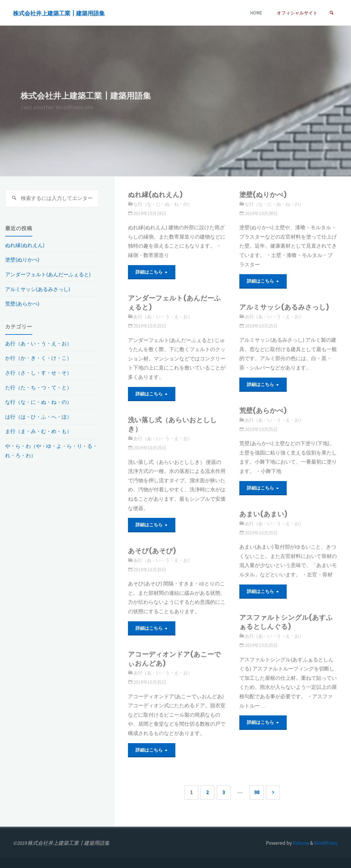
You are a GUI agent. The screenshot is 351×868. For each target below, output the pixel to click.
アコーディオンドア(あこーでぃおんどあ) (174, 659)
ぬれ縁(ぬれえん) (155, 195)
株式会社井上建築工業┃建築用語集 (59, 13)
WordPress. (326, 843)
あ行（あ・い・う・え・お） (163, 317)
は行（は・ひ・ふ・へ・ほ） (38, 417)
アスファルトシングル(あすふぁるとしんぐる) (286, 622)
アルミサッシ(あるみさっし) (284, 307)
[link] (332, 13)
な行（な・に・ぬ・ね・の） (163, 204)
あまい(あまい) (263, 514)
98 (257, 792)
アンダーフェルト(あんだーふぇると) (174, 303)
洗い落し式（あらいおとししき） (172, 424)
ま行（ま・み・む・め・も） (38, 431)
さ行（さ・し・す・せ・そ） (38, 373)
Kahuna (300, 843)
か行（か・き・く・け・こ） (38, 358)
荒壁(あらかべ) (263, 411)
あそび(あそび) (152, 551)
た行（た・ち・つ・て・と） (38, 388)
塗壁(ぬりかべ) (263, 195)
